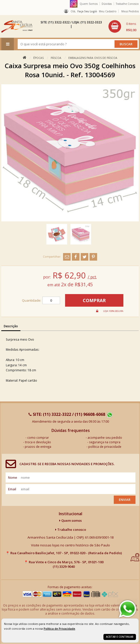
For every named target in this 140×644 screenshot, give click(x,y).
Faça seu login (87, 11)
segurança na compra (105, 442)
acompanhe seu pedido (105, 437)
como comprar (38, 437)
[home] (17, 26)
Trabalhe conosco (71, 530)
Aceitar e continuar (120, 637)
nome (13, 477)
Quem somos (71, 520)
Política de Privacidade (59, 629)
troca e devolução (38, 442)
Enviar (125, 500)
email (12, 489)
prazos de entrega (38, 447)
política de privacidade (105, 447)
